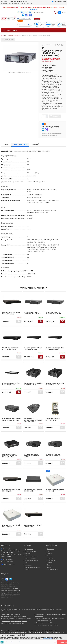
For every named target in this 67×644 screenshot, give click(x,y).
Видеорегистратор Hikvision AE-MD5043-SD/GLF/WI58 (11, 419)
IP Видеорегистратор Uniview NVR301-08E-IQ (53, 313)
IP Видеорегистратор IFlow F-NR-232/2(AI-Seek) (33, 348)
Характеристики (20, 145)
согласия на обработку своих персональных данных (10, 594)
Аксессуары (28, 565)
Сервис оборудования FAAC (44, 623)
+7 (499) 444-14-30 (24, 12)
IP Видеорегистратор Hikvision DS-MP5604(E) (53, 455)
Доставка (13, 1)
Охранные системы (30, 558)
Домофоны (28, 553)
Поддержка (16, 3)
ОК (2, 642)
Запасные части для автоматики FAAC (47, 625)
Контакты (26, 1)
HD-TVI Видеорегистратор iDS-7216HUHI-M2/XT (11, 348)
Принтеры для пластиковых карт (12, 614)
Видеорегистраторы (54, 134)
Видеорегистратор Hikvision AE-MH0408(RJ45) (33, 384)
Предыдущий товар (8, 39)
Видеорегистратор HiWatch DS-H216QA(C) (11, 526)
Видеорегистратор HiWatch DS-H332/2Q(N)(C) (11, 313)
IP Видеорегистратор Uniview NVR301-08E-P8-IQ (32, 313)
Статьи (49, 567)
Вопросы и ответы (52, 569)
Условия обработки (47, 639)
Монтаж (37, 19)
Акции (20, 21)
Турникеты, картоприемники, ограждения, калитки (17, 619)
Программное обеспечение (32, 567)
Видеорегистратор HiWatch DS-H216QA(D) (55, 490)
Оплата (19, 1)
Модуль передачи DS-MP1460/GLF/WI (53, 419)
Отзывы (36, 144)
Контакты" (34, 9)
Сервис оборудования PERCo (44, 621)
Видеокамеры (29, 549)
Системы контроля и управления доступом (15, 621)
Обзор (6, 145)
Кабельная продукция (31, 556)
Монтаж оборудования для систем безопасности (50, 618)
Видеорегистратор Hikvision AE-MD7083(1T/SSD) (55, 384)
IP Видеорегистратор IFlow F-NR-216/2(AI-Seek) (55, 348)
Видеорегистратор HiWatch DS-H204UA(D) (33, 526)
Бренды (23, 3)
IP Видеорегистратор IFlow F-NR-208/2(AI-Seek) (11, 384)
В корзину (56, 116)
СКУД (26, 563)
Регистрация (62, 1)
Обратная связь (6, 3)
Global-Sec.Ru (39, 609)
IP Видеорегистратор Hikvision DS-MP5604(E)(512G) (32, 456)
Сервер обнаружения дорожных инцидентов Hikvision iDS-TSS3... (10, 456)
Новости (29, 3)
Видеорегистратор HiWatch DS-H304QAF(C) (33, 490)
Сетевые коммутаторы (31, 560)
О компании (5, 1)
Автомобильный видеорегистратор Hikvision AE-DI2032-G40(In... (33, 420)
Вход (54, 1)
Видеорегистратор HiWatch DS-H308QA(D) (11, 490)
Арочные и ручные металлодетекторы (13, 623)
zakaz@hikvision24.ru (25, 19)
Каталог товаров (10, 30)
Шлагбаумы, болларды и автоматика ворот (15, 616)
